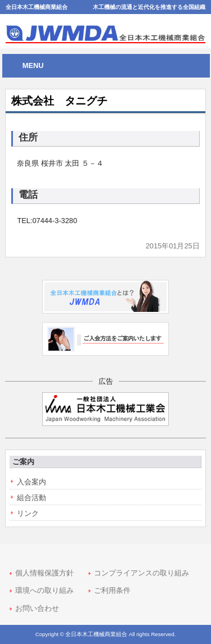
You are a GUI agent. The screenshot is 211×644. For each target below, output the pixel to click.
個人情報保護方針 (44, 573)
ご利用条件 (112, 590)
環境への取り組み (44, 590)
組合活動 (32, 498)
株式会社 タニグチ (59, 101)
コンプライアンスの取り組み (142, 573)
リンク (28, 513)
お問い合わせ (37, 608)
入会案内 (32, 482)
